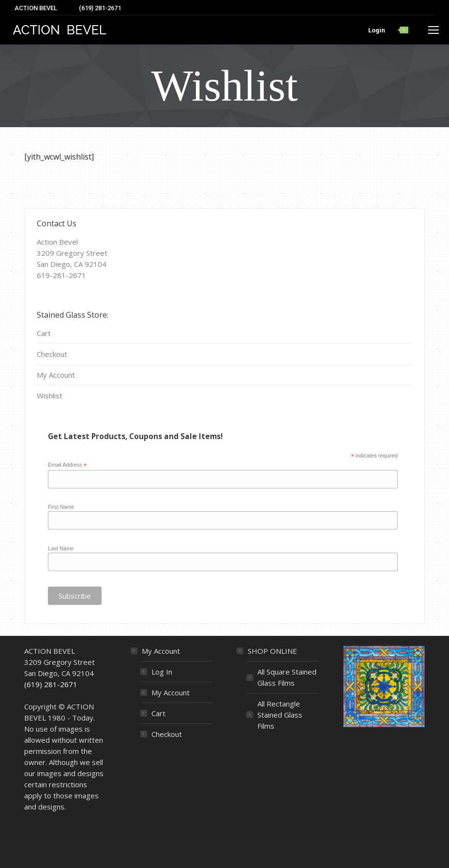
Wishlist (50, 396)
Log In (162, 672)
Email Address (67, 465)
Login (377, 30)
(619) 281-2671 (51, 684)
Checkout (52, 354)
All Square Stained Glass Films (287, 677)
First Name (61, 507)
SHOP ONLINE (272, 651)
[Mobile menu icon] (434, 30)
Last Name (61, 548)
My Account (56, 375)
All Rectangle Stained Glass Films (280, 715)
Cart (44, 333)
